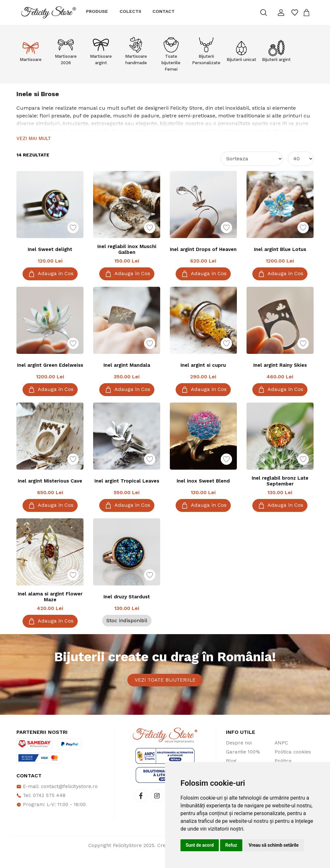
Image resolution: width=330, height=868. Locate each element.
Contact (164, 11)
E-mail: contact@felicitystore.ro (57, 800)
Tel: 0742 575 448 (41, 809)
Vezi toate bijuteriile (165, 687)
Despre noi (239, 756)
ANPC (281, 756)
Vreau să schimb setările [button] (274, 845)
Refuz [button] (231, 845)
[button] (281, 13)
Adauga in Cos (50, 274)
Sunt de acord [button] (200, 845)
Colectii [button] (130, 11)
